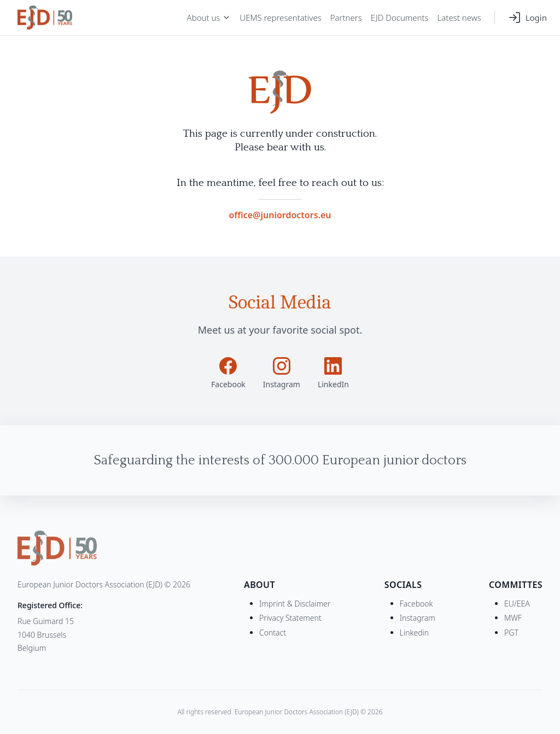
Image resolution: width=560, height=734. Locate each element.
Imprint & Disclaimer (295, 604)
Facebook (416, 604)
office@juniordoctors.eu (280, 215)
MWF (513, 618)
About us (209, 18)
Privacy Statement (290, 618)
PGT (511, 633)
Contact (273, 633)
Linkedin (414, 633)
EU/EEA (517, 604)
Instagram (418, 618)
